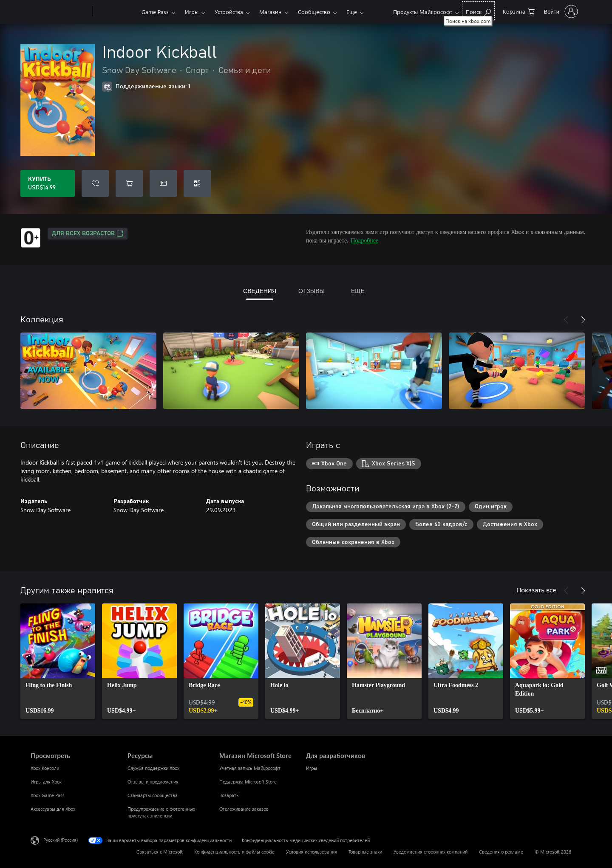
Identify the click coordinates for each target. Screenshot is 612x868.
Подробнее (364, 240)
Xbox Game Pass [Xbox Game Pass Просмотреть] (48, 795)
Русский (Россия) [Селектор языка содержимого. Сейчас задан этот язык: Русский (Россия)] (61, 840)
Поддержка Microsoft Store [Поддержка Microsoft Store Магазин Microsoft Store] (248, 782)
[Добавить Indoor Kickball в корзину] (129, 183)
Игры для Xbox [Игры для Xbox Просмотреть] (46, 782)
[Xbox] (116, 12)
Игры (192, 12)
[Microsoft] (60, 12)
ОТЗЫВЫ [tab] (312, 291)
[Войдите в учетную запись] (560, 11)
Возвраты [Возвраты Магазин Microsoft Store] (229, 795)
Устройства (229, 12)
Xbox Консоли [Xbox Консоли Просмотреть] (45, 768)
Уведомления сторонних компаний (431, 852)
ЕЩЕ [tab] (358, 291)
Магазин (271, 12)
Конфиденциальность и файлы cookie (234, 852)
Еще (352, 12)
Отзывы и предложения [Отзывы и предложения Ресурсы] (153, 782)
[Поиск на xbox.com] (478, 11)
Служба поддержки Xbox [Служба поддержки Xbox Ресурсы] (153, 768)
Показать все (536, 590)
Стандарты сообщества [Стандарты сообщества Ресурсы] (153, 795)
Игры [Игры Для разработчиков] (312, 768)
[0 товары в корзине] (519, 11)
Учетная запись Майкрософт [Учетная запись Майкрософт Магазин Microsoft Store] (250, 768)
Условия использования (312, 852)
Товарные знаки (365, 852)
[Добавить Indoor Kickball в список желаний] (95, 183)
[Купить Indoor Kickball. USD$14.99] (48, 183)
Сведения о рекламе (501, 852)
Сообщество (314, 12)
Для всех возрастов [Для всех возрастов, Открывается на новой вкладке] (88, 234)
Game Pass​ (155, 12)
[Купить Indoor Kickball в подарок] (163, 183)
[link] (58, 661)
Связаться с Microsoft (160, 852)
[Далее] (583, 320)
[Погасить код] (197, 183)
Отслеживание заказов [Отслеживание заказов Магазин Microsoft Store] (244, 809)
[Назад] (566, 320)
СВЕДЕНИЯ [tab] (260, 291)
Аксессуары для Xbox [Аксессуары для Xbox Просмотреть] (53, 809)
